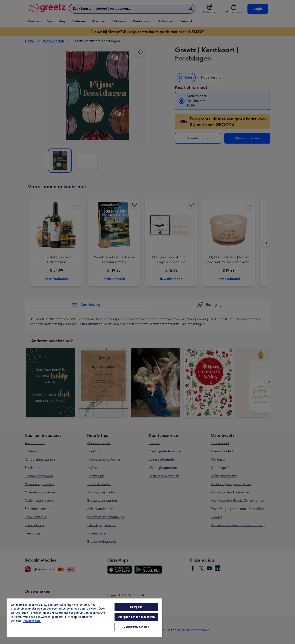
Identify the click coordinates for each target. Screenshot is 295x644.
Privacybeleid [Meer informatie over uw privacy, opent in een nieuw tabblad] (32, 621)
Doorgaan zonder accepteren (136, 617)
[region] (84, 618)
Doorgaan (136, 607)
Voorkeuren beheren (136, 627)
